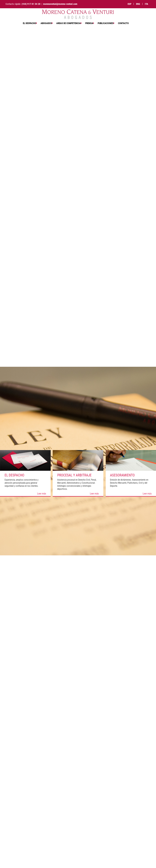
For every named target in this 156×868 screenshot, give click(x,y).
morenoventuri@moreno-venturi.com (60, 4)
